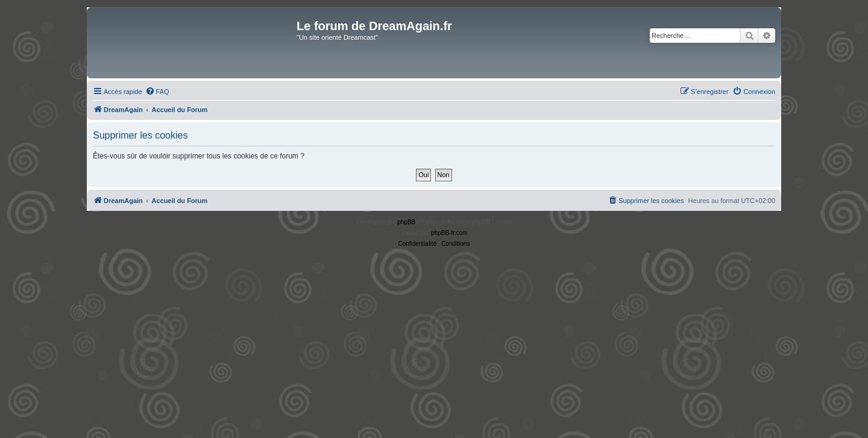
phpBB (406, 222)
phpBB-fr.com (449, 233)
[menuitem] (157, 92)
